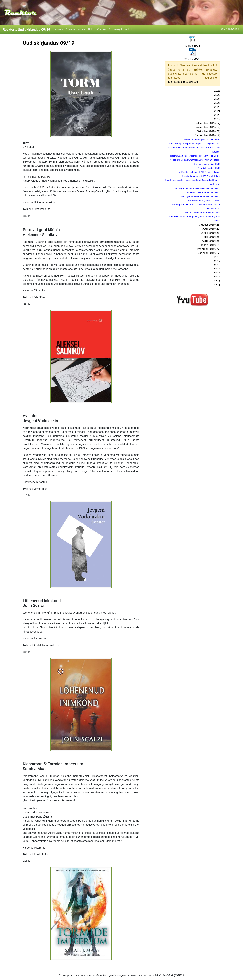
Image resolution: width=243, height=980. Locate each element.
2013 (217, 277)
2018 (217, 257)
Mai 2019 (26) (212, 237)
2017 (217, 261)
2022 (217, 107)
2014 (217, 273)
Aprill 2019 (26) (211, 241)
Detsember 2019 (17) (207, 123)
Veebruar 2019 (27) (209, 249)
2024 (217, 99)
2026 (217, 91)
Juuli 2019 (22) (211, 229)
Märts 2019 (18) (211, 245)
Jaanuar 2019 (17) (209, 253)
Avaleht (59, 30)
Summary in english (121, 30)
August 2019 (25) (210, 225)
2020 (217, 115)
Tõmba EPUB (192, 46)
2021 (217, 111)
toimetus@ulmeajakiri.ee (183, 82)
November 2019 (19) (208, 127)
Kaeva (81, 30)
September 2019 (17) (207, 135)
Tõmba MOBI (192, 59)
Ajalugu (70, 30)
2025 (217, 95)
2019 (217, 119)
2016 (217, 265)
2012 (217, 281)
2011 (217, 285)
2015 (217, 269)
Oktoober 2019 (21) (208, 131)
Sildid (91, 30)
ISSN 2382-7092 (229, 30)
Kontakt (102, 30)
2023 (217, 103)
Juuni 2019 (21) (211, 233)
